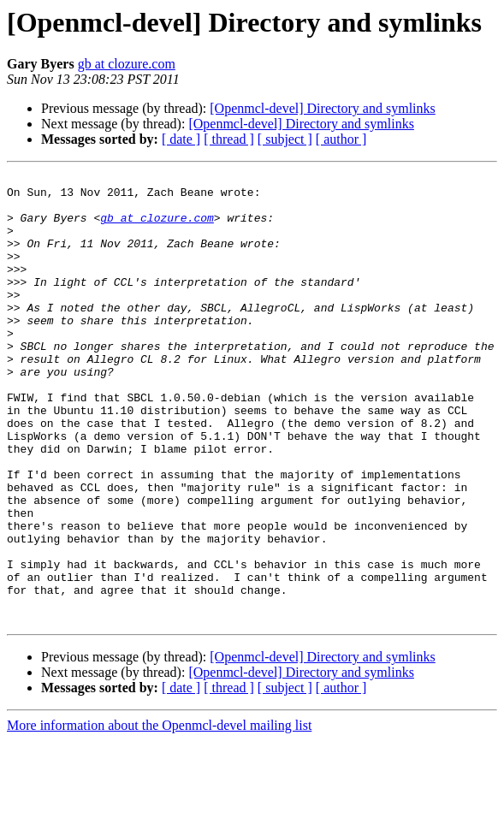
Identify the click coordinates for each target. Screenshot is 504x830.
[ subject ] (285, 139)
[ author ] (341, 139)
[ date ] (181, 139)
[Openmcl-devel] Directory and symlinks (322, 108)
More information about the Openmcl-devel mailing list (159, 815)
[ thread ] (229, 139)
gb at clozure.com (127, 64)
